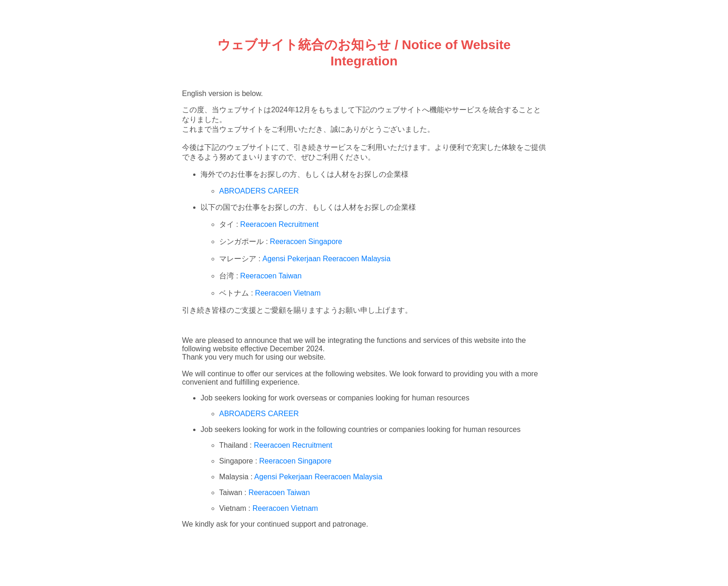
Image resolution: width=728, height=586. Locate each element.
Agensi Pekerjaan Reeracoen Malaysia (326, 259)
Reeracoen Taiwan (271, 276)
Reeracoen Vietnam (288, 293)
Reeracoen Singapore (306, 241)
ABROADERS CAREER (259, 191)
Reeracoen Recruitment (279, 224)
